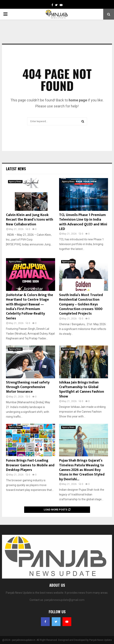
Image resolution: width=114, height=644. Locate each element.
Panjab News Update (101, 640)
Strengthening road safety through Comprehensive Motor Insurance (28, 387)
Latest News (16, 169)
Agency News (15, 182)
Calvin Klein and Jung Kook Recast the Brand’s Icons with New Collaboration (30, 220)
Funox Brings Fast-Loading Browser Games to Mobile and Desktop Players (30, 465)
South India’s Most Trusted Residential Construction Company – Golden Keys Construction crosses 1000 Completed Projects (81, 304)
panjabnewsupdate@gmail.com (64, 600)
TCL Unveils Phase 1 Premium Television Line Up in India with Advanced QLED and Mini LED (83, 222)
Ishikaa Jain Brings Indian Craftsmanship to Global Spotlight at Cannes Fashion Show (82, 389)
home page (78, 100)
